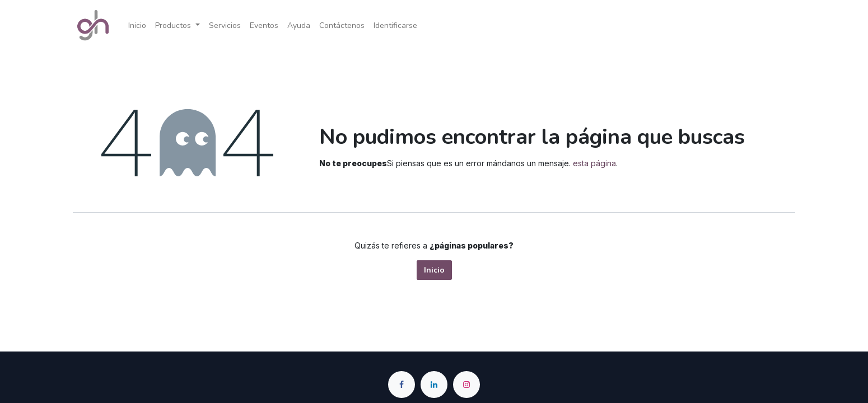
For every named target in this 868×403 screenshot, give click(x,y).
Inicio (434, 270)
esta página (594, 163)
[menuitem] (137, 25)
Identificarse (395, 25)
